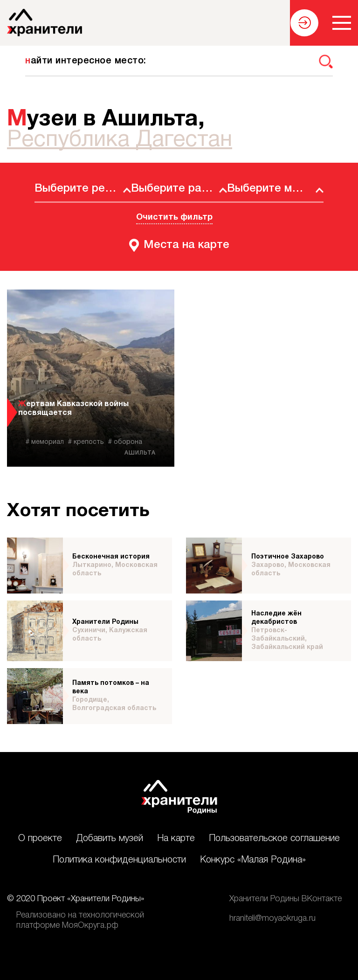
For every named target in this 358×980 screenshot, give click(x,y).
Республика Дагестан (120, 140)
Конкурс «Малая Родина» (253, 860)
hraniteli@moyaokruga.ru (272, 918)
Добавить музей (110, 839)
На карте (176, 839)
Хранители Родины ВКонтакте (286, 899)
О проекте (40, 839)
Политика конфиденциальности (119, 860)
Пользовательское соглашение (274, 839)
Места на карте (186, 245)
